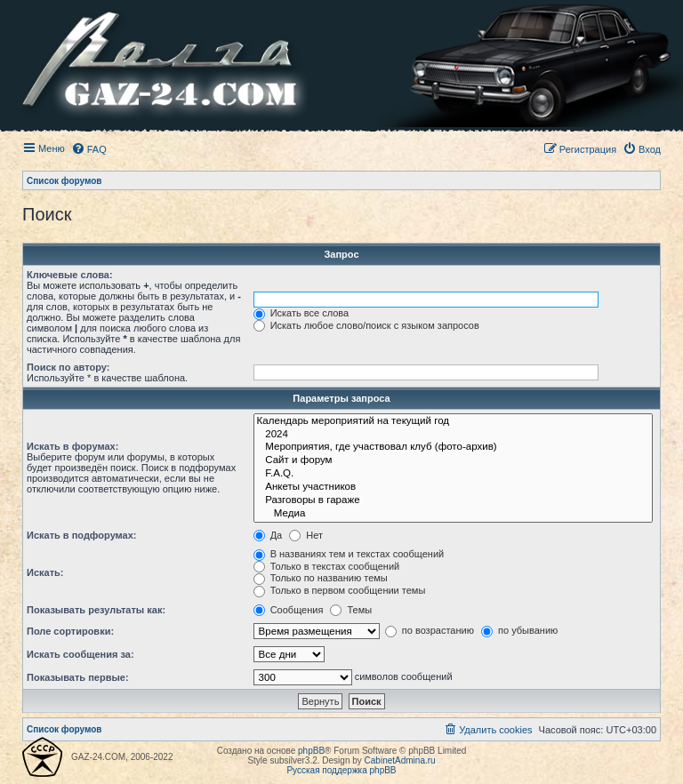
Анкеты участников (453, 488)
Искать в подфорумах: (82, 535)
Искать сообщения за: (80, 654)
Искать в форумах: (72, 446)
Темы (351, 610)
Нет (306, 535)
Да (268, 535)
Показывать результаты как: (96, 610)
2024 (453, 435)
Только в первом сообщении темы (340, 590)
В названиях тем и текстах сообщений (349, 554)
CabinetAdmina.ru (400, 760)
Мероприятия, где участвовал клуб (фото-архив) (453, 448)
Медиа (453, 514)
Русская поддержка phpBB (341, 770)
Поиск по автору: (68, 367)
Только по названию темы (321, 578)
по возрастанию (430, 630)
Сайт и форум (453, 461)
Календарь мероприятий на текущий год (453, 422)
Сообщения (289, 610)
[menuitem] (89, 149)
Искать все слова (301, 313)
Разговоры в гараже (453, 501)
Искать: (45, 572)
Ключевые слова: (70, 275)
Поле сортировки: (70, 631)
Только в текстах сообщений (327, 566)
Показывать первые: (78, 677)
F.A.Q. (453, 474)
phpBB (311, 751)
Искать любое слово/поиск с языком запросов (366, 325)
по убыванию (519, 630)
